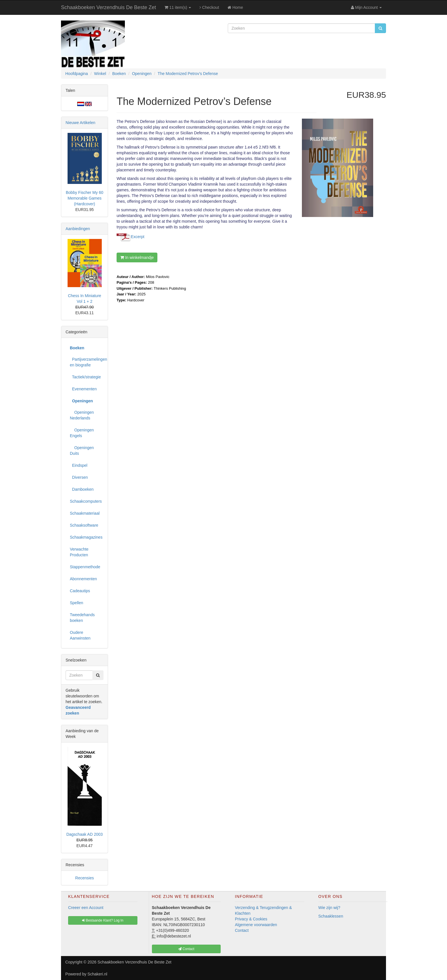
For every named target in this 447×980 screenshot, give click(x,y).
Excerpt (138, 236)
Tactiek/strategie (85, 377)
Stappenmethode (85, 567)
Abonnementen (83, 579)
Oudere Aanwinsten (80, 635)
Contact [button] (186, 949)
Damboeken (82, 489)
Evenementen (83, 389)
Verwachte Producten (79, 552)
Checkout (209, 7)
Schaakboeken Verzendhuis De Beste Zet (108, 7)
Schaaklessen (331, 916)
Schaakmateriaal (85, 513)
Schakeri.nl (97, 974)
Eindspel (79, 465)
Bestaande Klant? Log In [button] (103, 920)
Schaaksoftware (84, 525)
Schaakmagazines (86, 537)
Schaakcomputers (86, 501)
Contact (242, 930)
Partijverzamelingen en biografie (87, 362)
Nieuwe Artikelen (80, 123)
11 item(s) (178, 7)
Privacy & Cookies (251, 919)
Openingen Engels (82, 433)
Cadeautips (80, 591)
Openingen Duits (82, 451)
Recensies (85, 878)
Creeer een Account (86, 908)
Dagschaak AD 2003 (85, 834)
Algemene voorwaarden (256, 925)
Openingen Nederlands (82, 415)
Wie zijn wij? (329, 908)
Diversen (79, 477)
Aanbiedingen (78, 229)
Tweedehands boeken (82, 618)
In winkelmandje (137, 257)
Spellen (77, 603)
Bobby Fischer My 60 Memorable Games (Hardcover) (85, 198)
